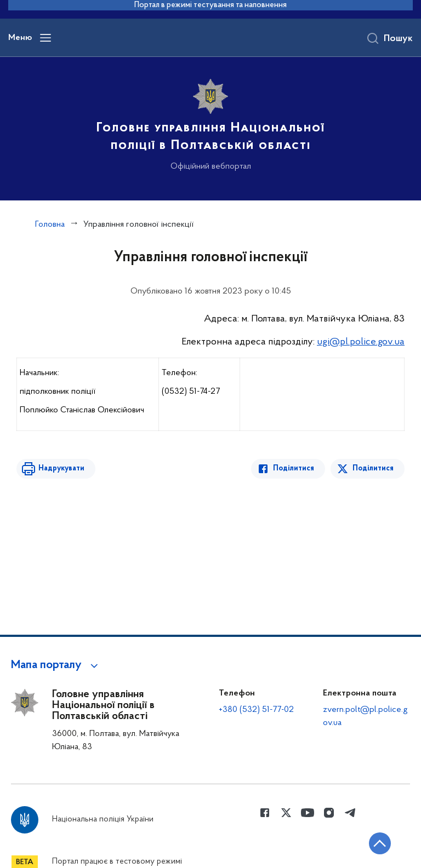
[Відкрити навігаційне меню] (45, 38)
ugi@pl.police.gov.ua (361, 342)
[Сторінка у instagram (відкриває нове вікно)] (329, 813)
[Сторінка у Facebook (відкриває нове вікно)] (265, 813)
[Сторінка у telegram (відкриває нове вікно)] (350, 813)
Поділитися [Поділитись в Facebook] (294, 469)
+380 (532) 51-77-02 (256, 710)
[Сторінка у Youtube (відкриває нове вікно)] (308, 813)
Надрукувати (61, 469)
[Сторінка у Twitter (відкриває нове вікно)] (286, 813)
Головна (50, 225)
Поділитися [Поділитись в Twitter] (373, 469)
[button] (56, 665)
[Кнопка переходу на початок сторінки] (380, 843)
